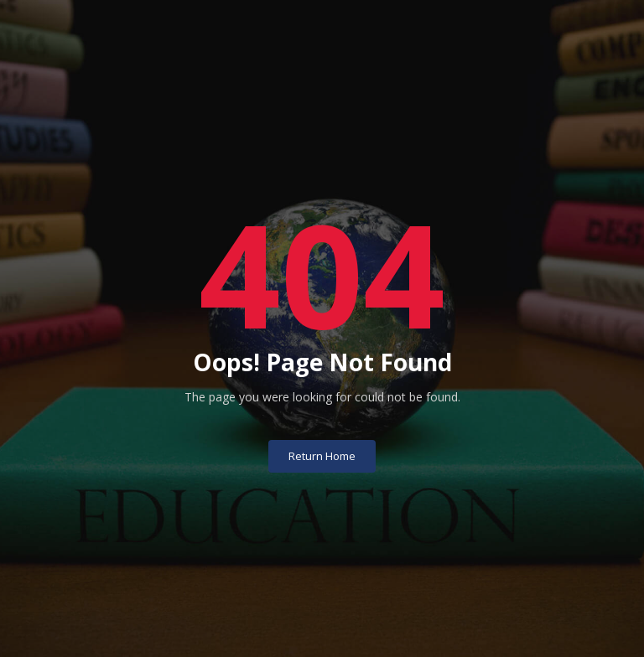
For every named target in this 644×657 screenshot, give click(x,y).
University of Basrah (322, 630)
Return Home (322, 429)
